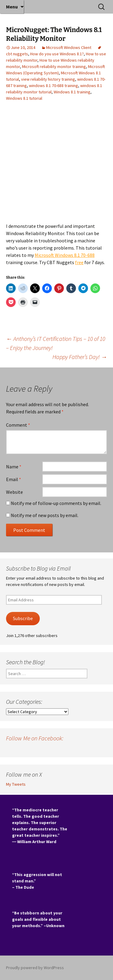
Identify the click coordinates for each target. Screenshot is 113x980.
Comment (18, 425)
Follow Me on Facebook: (35, 738)
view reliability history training (48, 79)
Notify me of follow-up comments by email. (56, 503)
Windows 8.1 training (72, 92)
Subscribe (23, 618)
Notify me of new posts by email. (45, 515)
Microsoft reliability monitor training (54, 66)
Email (14, 479)
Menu (12, 7)
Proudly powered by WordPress (35, 968)
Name (14, 467)
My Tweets (16, 784)
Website (14, 492)
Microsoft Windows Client (69, 47)
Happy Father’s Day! (80, 357)
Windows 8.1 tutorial (24, 98)
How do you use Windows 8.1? (57, 54)
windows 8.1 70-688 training (53, 86)
